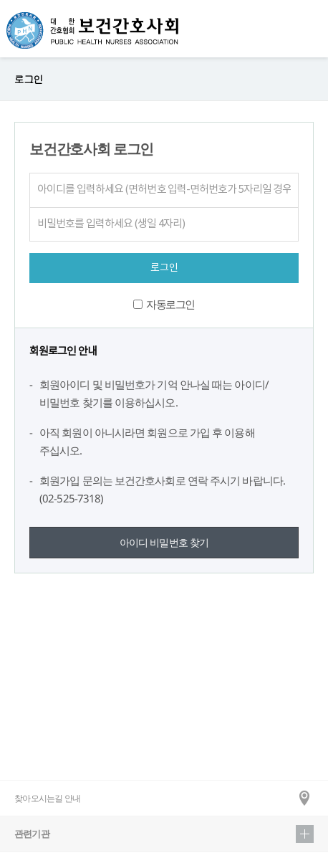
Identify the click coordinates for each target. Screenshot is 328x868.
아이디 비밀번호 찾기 (164, 542)
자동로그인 (170, 304)
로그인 (28, 79)
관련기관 (164, 834)
